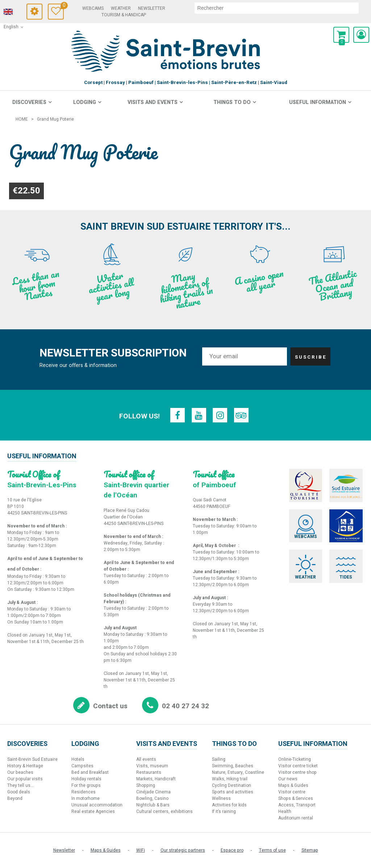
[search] (280, 8)
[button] (341, 35)
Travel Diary (73, 6)
